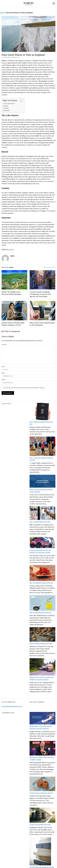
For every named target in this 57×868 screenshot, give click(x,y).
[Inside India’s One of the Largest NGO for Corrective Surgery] (42, 718)
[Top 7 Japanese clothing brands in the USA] (42, 447)
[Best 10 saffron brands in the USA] (42, 573)
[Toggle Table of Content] (20, 101)
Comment (4, 344)
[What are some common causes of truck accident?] (42, 481)
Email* (3, 373)
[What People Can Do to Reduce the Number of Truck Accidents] (42, 667)
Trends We (29, 3)
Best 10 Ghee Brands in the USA (40, 612)
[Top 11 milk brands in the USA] (42, 513)
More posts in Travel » (50, 267)
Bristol (6, 106)
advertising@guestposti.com (12, 706)
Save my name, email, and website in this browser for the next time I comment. (24, 388)
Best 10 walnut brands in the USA (41, 643)
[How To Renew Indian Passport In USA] (42, 412)
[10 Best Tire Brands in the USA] (42, 815)
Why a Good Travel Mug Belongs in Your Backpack (42, 324)
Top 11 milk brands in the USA (40, 522)
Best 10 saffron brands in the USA (41, 583)
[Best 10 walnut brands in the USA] (42, 635)
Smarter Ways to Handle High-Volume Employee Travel (13, 324)
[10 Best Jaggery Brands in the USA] (42, 784)
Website (4, 380)
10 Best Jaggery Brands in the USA (41, 793)
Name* (3, 366)
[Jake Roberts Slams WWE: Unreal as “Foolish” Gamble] (42, 749)
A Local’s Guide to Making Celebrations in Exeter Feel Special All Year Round (40, 294)
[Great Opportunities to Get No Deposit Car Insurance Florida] (42, 543)
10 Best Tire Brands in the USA (40, 824)
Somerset (7, 110)
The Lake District (9, 104)
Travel (12, 250)
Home (2, 13)
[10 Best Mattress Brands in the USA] (40, 851)
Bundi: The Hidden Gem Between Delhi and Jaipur (11, 293)
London (6, 108)
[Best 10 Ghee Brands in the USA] (42, 603)
